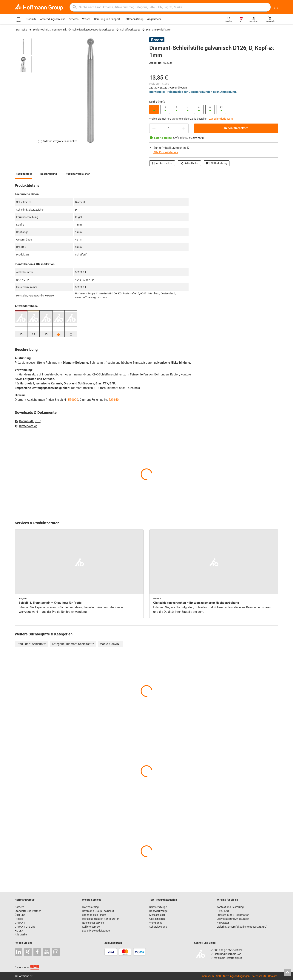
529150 (114, 400)
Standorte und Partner (28, 911)
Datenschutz (259, 976)
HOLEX (19, 931)
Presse (19, 919)
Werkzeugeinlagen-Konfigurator (100, 919)
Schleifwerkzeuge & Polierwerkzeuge (93, 30)
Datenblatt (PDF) (28, 421)
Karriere (19, 907)
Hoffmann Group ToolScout (98, 911)
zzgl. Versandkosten (175, 88)
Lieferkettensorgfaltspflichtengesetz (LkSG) (242, 927)
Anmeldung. (229, 92)
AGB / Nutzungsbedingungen (233, 976)
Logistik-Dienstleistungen (97, 931)
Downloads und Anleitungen (233, 919)
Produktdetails (24, 174)
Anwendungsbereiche (53, 19)
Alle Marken (21, 935)
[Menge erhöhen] (184, 128)
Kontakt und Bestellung (230, 907)
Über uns (20, 915)
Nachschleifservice (93, 923)
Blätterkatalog (217, 163)
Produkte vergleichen (78, 174)
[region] (26, 91)
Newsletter (223, 923)
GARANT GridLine (25, 927)
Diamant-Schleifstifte (158, 30)
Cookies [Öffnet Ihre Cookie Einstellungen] (273, 976)
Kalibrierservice (91, 927)
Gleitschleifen (157, 919)
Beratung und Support (107, 19)
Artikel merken (162, 163)
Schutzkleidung (158, 927)
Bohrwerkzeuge (158, 911)
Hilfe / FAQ (223, 911)
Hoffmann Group (134, 19)
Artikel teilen (189, 163)
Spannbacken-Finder (94, 915)
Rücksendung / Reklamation (233, 915)
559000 (73, 400)
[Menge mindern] (154, 128)
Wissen (86, 19)
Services (74, 19)
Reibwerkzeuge (158, 907)
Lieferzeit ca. (189, 138)
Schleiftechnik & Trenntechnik (50, 30)
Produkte (31, 19)
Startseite (21, 30)
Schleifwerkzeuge (130, 30)
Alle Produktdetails (166, 152)
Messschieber (157, 915)
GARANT (20, 923)
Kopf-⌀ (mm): (157, 102)
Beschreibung (49, 174)
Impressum (207, 976)
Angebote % (154, 19)
